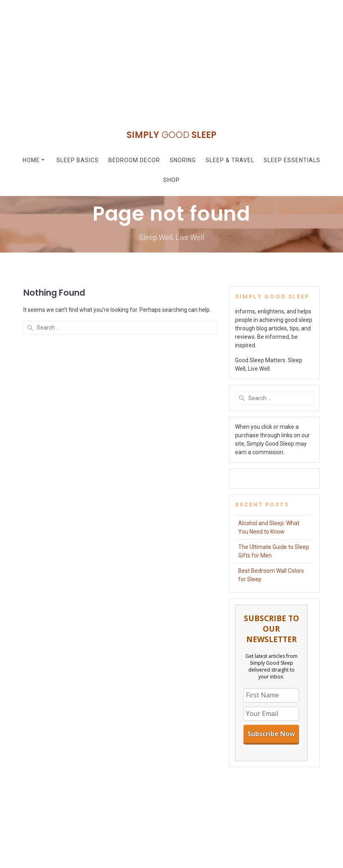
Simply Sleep (171, 135)
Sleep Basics (78, 160)
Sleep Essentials (292, 160)
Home (31, 160)
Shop (171, 180)
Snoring (183, 160)
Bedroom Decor (134, 160)
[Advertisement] (171, 56)
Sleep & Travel (230, 160)
